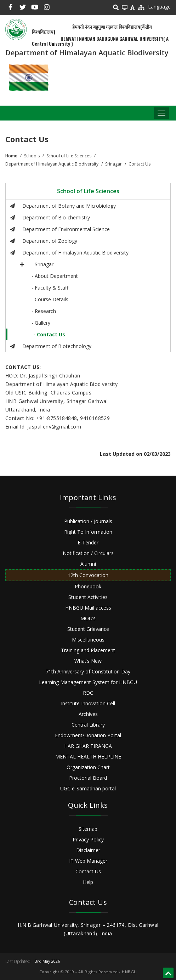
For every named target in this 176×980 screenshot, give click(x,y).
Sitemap (88, 829)
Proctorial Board (88, 778)
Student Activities (88, 597)
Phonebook (88, 586)
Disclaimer (88, 850)
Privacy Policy (88, 839)
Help (88, 882)
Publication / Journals (88, 521)
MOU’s (88, 618)
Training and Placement (88, 650)
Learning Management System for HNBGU (88, 682)
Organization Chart (88, 767)
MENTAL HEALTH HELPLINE (88, 757)
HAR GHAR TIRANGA (88, 746)
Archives (88, 714)
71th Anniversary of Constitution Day (88, 671)
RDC (88, 693)
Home (11, 156)
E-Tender (88, 542)
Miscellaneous (88, 640)
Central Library (88, 725)
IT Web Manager (88, 861)
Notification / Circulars (88, 553)
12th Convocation (88, 575)
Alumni (88, 564)
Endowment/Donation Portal (88, 735)
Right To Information (88, 532)
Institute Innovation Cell (88, 703)
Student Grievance (88, 629)
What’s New (88, 661)
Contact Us (88, 871)
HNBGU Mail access (88, 608)
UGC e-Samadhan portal (88, 788)
